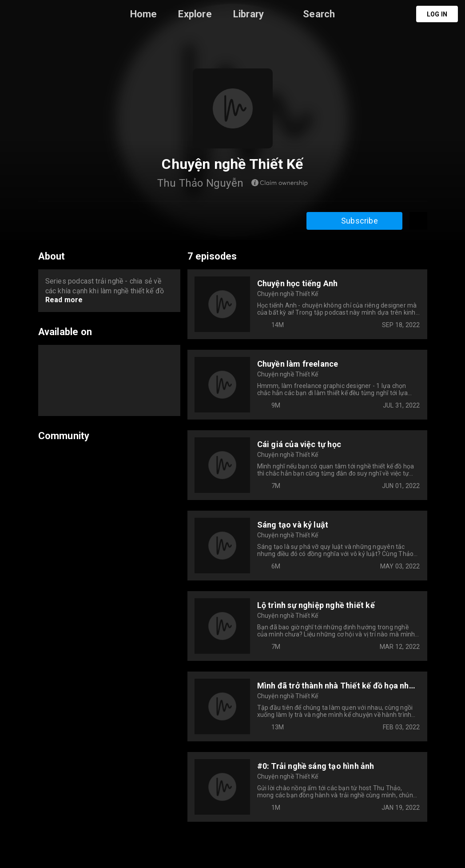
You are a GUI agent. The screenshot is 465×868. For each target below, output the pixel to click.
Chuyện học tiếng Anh (298, 283)
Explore (195, 14)
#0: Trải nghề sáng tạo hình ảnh (316, 766)
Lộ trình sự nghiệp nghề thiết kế (316, 605)
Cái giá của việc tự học (299, 444)
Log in (437, 14)
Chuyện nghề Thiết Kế (288, 294)
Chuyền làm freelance (298, 364)
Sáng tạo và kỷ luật (293, 525)
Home (144, 14)
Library (248, 14)
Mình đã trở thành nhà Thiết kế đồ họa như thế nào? (336, 686)
